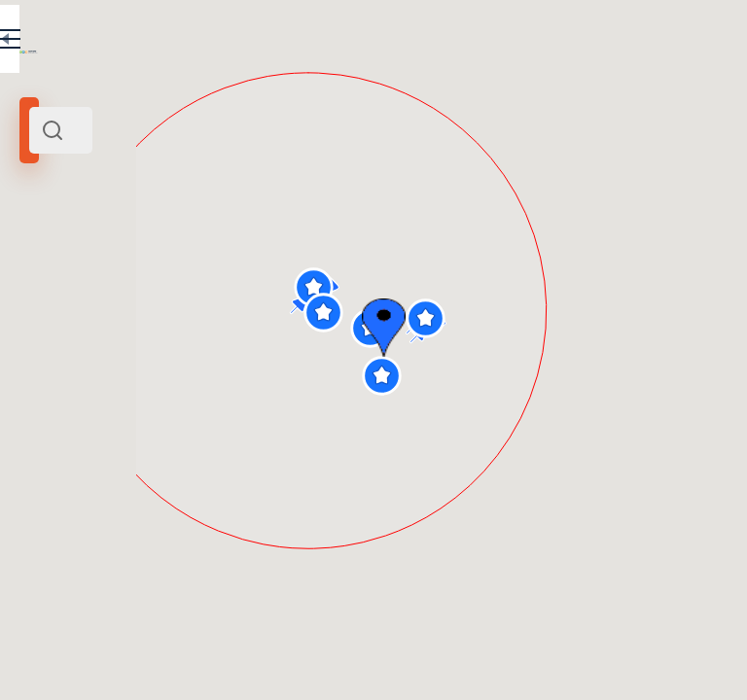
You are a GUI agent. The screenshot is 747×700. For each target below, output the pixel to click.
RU (288, 43)
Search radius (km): (68, 321)
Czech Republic (195, 265)
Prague (130, 265)
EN (330, 43)
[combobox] (204, 130)
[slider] (46, 353)
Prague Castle (66, 265)
